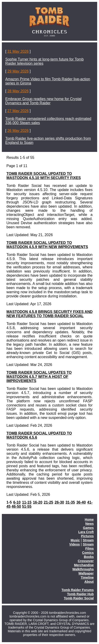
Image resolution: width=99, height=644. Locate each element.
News (89, 524)
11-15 (27, 502)
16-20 (38, 502)
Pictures (87, 536)
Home (89, 519)
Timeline (87, 577)
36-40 (81, 502)
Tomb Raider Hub (80, 594)
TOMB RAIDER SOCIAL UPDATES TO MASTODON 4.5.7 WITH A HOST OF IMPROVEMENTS (39, 377)
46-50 (16, 506)
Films (89, 548)
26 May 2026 (18, 131)
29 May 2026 (18, 71)
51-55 (27, 506)
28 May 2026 (18, 91)
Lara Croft (86, 532)
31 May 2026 (18, 51)
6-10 (17, 502)
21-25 (48, 502)
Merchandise (84, 565)
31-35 (70, 502)
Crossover (86, 561)
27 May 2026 (18, 111)
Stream (88, 540)
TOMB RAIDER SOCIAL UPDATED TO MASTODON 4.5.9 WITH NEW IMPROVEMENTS (47, 245)
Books (89, 557)
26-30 (59, 502)
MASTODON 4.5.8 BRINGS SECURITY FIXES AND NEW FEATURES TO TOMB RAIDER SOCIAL (49, 314)
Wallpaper (86, 573)
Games (88, 528)
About (89, 582)
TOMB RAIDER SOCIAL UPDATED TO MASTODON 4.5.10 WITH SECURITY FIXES (44, 176)
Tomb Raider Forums (78, 590)
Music (75, 540)
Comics (88, 553)
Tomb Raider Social (79, 598)
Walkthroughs (83, 569)
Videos (75, 544)
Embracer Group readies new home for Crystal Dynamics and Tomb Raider (43, 101)
